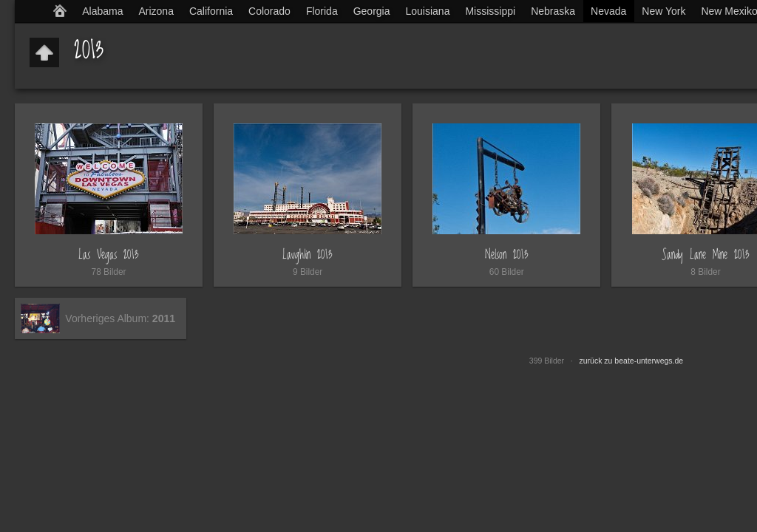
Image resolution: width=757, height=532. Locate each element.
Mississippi (490, 11)
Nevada (608, 11)
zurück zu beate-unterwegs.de (632, 361)
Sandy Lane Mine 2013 (706, 255)
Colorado (269, 11)
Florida (322, 11)
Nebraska (553, 11)
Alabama (102, 11)
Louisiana (428, 11)
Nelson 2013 (507, 255)
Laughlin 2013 (308, 255)
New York (663, 11)
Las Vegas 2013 (109, 255)
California (211, 11)
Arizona (156, 11)
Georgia (372, 11)
